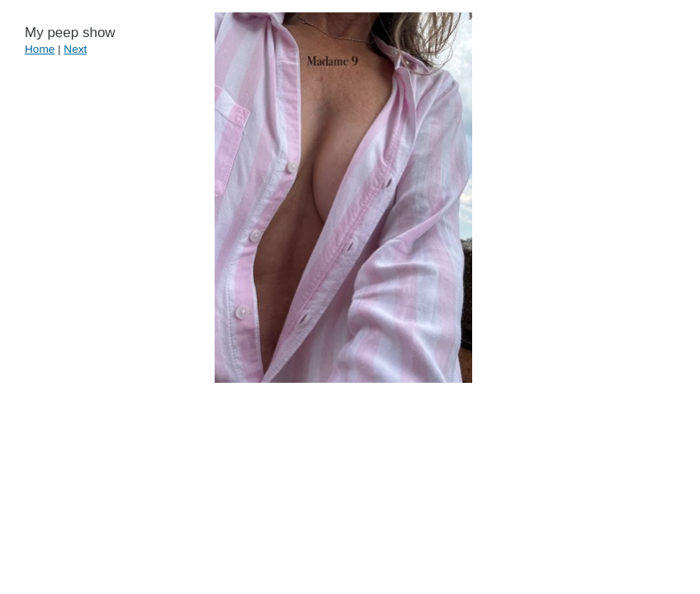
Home (40, 49)
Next (75, 49)
